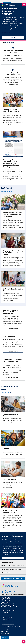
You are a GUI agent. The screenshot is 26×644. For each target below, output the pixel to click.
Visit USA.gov (5, 633)
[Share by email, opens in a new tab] (9, 43)
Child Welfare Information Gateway (11, 607)
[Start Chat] (24, 642)
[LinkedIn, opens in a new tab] (14, 591)
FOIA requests (6, 615)
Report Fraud (6, 620)
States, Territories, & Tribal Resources (13, 566)
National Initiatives (8, 562)
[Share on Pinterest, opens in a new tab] (13, 43)
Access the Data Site (11, 377)
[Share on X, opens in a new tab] (8, 43)
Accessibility (5, 613)
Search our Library (10, 558)
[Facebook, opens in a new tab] (3, 591)
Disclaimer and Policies (8, 624)
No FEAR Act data (7, 617)
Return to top (5, 637)
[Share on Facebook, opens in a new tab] (6, 43)
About (13, 38)
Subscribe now (10, 351)
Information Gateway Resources (12, 569)
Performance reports (8, 622)
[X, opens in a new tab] (6, 591)
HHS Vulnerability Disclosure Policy (11, 626)
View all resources (7, 191)
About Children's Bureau (9, 610)
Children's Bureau (6, 605)
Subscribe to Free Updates (11, 578)
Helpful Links (6, 573)
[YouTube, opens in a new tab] (10, 591)
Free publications (13, 328)
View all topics (6, 393)
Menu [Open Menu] (24, 6)
